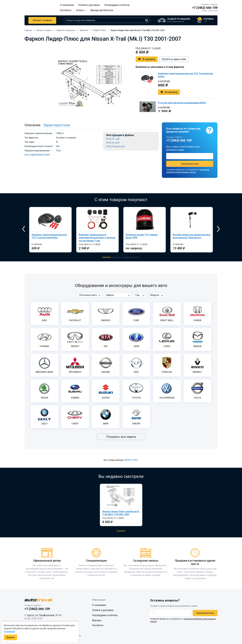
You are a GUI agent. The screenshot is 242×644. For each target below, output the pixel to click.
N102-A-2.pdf (113, 143)
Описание (32, 125)
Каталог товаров (42, 20)
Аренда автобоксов (102, 10)
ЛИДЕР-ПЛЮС (131, 460)
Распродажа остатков (117, 5)
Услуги (81, 10)
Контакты (66, 10)
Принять (10, 637)
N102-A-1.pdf (113, 139)
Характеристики (57, 125)
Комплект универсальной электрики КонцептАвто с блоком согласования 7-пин (97, 238)
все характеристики (37, 154)
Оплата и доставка (89, 5)
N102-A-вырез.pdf (115, 146)
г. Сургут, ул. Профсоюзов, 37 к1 (43, 615)
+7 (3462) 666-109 (205, 8)
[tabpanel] (50, 230)
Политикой (9, 632)
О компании (67, 5)
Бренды (97, 620)
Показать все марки (121, 437)
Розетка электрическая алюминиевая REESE (182, 103)
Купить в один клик (174, 59)
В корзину (147, 59)
